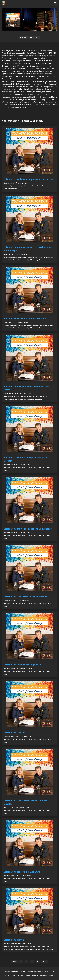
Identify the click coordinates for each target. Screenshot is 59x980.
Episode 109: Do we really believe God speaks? (28, 529)
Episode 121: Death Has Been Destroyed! (25, 318)
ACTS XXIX (21, 976)
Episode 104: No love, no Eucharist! (22, 872)
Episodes (6, 976)
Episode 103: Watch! (14, 940)
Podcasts (35, 976)
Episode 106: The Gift (15, 733)
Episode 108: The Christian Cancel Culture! (25, 597)
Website (23, 38)
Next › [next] (45, 962)
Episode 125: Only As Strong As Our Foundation (28, 179)
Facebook (35, 38)
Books (28, 976)
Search (13, 976)
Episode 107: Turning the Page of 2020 (23, 665)
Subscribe (53, 976)
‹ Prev (14, 962)
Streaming (44, 976)
